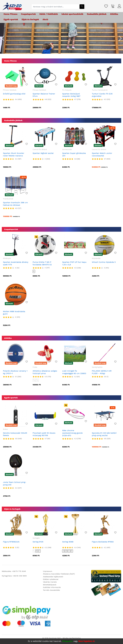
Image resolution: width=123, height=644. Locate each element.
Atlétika (114, 14)
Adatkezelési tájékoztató (53, 577)
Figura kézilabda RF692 (103, 542)
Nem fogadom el (86, 641)
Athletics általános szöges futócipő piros (45, 372)
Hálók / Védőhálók (49, 14)
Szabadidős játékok (97, 14)
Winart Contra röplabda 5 (104, 262)
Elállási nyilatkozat (51, 579)
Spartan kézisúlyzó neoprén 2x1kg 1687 (71, 95)
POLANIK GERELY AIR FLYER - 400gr (102, 372)
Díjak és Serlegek (30, 19)
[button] (3, 38)
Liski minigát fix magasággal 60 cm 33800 (74, 372)
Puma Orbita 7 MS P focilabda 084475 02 (42, 263)
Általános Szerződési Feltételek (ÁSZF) (59, 574)
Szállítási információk (52, 587)
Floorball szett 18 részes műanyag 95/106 (44, 434)
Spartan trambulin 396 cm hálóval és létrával (15, 204)
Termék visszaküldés (51, 590)
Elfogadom (68, 641)
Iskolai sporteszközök (72, 14)
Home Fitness (11, 14)
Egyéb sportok (11, 19)
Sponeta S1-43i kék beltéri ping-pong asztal (104, 434)
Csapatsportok (28, 14)
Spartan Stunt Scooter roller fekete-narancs (14, 154)
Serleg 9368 (68, 542)
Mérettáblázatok (50, 585)
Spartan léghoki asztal (43, 153)
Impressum (48, 571)
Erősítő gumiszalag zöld (14, 94)
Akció (45, 19)
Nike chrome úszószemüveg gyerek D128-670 (72, 433)
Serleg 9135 (38, 542)
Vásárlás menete (50, 582)
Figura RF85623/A (11, 542)
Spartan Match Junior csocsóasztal (102, 154)
